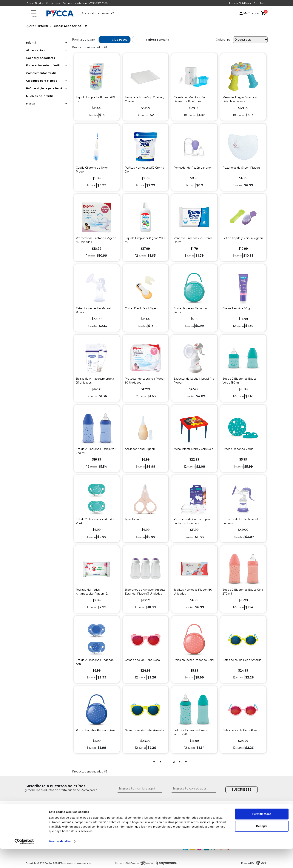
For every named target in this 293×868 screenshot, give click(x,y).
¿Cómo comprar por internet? (142, 820)
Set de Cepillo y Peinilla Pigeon (243, 238)
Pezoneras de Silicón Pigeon (241, 168)
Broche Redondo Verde (238, 449)
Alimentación (35, 50)
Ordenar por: (224, 40)
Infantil (43, 26)
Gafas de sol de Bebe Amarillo (242, 660)
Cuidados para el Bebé (42, 81)
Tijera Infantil (133, 519)
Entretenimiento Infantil (43, 65)
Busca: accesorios (67, 26)
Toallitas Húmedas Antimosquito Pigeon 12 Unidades (92, 594)
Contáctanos (53, 3)
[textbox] (122, 14)
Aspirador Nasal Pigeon (140, 449)
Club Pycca (260, 3)
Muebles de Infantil (39, 96)
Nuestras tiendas (71, 820)
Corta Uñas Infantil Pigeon (142, 308)
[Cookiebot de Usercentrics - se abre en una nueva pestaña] (24, 861)
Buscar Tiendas (35, 3)
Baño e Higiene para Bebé (44, 88)
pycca (30, 26)
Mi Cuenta (249, 13)
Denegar (262, 845)
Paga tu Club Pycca (240, 3)
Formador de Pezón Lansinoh (193, 168)
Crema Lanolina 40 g (236, 308)
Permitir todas (262, 833)
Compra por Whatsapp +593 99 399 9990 (85, 3)
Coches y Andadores (41, 58)
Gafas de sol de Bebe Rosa (142, 660)
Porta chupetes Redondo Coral (194, 660)
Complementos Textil (41, 73)
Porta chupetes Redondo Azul (96, 730)
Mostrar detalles (60, 861)
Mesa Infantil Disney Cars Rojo (193, 449)
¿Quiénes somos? (72, 815)
